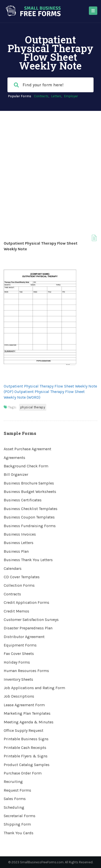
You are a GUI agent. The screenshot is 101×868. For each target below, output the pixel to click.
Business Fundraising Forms (30, 526)
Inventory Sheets (18, 679)
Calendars (13, 568)
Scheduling (14, 807)
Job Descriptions (19, 696)
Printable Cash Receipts (25, 748)
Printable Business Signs (26, 739)
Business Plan (16, 551)
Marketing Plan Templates (27, 713)
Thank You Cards (19, 833)
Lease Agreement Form (24, 705)
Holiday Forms (17, 662)
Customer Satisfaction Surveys (31, 620)
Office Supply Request (24, 730)
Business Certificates (23, 500)
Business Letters (19, 543)
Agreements (14, 458)
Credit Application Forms (26, 602)
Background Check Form (26, 466)
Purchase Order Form (23, 773)
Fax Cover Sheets (19, 654)
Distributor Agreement (24, 637)
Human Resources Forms (26, 671)
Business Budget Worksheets (30, 492)
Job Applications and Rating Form (34, 688)
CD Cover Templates (22, 577)
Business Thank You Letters (28, 560)
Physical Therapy (33, 407)
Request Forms (17, 790)
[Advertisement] (50, 164)
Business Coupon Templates (29, 517)
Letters (56, 96)
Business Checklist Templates (31, 509)
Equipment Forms (20, 645)
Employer (71, 96)
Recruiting (13, 782)
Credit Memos (16, 611)
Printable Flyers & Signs (26, 756)
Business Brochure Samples (29, 483)
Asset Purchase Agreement (27, 449)
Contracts (41, 96)
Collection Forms (19, 585)
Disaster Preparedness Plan (28, 628)
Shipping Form (17, 824)
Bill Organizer (16, 474)
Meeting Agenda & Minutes (29, 722)
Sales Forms (15, 799)
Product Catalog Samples (27, 765)
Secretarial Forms (20, 816)
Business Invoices (20, 534)
